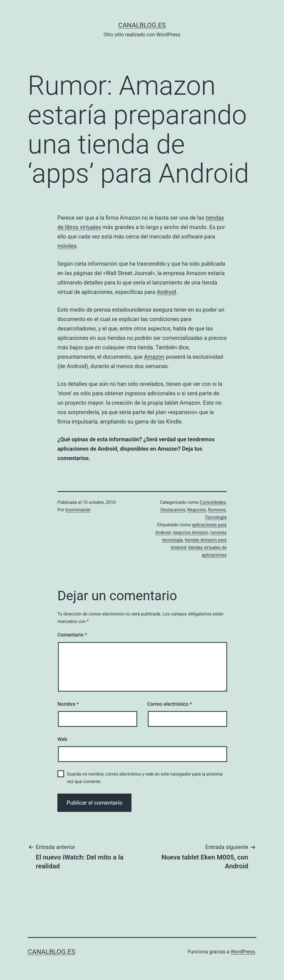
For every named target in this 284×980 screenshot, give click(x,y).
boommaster (78, 510)
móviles (67, 246)
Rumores (217, 510)
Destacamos (173, 510)
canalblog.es (142, 25)
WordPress (243, 952)
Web (62, 739)
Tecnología (216, 517)
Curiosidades (213, 502)
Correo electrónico (170, 704)
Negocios (197, 510)
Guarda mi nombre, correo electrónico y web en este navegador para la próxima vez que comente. (145, 778)
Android (166, 292)
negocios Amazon (190, 533)
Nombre (68, 704)
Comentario (72, 635)
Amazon (154, 357)
